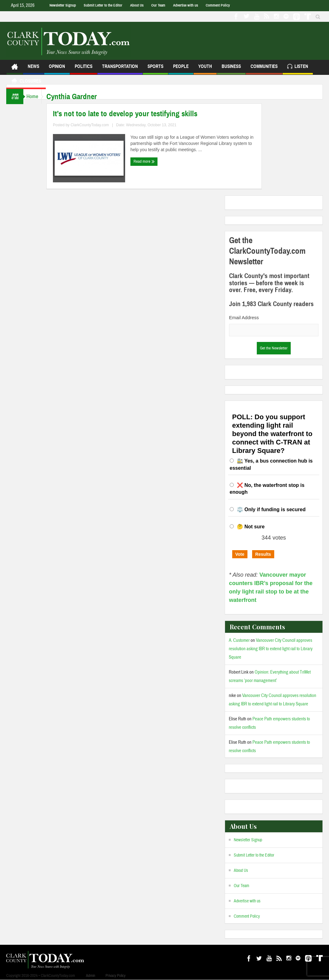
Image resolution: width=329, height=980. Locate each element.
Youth (205, 69)
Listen (298, 67)
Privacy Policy (115, 976)
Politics (84, 69)
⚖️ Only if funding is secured (271, 509)
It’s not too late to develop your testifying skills (131, 114)
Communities (264, 69)
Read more (150, 161)
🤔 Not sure (251, 527)
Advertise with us (186, 5)
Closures (26, 82)
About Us (137, 5)
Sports (155, 69)
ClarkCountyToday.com (96, 125)
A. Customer (239, 640)
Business (231, 69)
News (33, 69)
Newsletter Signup (63, 5)
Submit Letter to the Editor (103, 5)
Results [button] (263, 554)
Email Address (244, 317)
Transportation (120, 69)
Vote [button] (240, 554)
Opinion (57, 69)
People (181, 69)
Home (35, 96)
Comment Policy (218, 5)
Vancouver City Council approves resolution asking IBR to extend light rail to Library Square (271, 649)
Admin (91, 976)
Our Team (158, 5)
